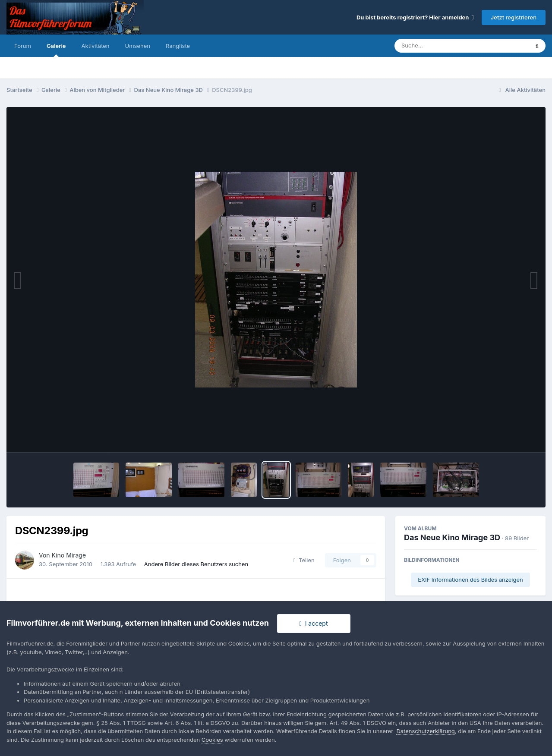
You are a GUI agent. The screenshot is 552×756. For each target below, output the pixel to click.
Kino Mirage (69, 555)
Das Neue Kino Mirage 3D (452, 537)
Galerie (56, 50)
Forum (23, 46)
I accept (314, 623)
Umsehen (138, 46)
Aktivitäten (96, 46)
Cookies (212, 740)
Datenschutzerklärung (425, 731)
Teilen (304, 560)
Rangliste (178, 46)
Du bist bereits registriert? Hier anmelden (415, 17)
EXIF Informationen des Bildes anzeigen (470, 580)
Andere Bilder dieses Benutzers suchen (196, 564)
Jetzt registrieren (514, 17)
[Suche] (444, 46)
